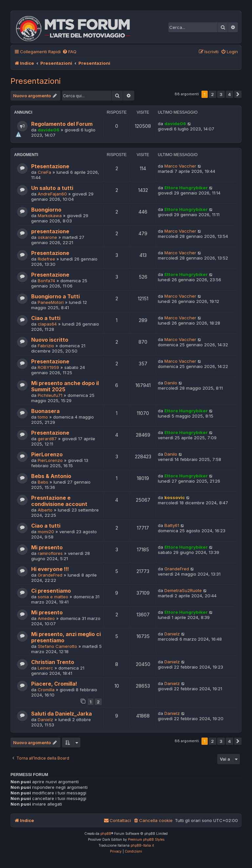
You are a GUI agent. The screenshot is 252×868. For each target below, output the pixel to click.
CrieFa (44, 172)
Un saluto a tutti (52, 188)
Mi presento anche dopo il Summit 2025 (65, 386)
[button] (238, 94)
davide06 (49, 130)
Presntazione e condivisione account (59, 501)
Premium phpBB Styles (146, 839)
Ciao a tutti (46, 318)
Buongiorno (46, 210)
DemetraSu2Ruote (183, 590)
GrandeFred (50, 575)
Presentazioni (36, 81)
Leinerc (45, 668)
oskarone (47, 237)
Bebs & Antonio (51, 476)
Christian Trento (53, 662)
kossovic (175, 497)
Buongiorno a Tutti (55, 297)
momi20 (46, 532)
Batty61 (172, 525)
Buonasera (45, 411)
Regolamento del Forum (62, 124)
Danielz (172, 634)
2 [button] (212, 94)
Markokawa (50, 216)
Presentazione (50, 253)
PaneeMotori (51, 302)
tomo (43, 417)
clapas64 (47, 324)
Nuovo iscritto (50, 340)
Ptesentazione (50, 166)
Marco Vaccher (180, 166)
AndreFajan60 (52, 194)
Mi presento (47, 548)
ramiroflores (50, 553)
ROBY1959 (48, 367)
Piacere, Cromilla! (54, 684)
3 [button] (221, 94)
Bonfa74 (46, 281)
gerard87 (47, 439)
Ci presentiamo (51, 591)
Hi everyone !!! (50, 569)
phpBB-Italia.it (142, 845)
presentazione (50, 231)
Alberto (45, 510)
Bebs (43, 482)
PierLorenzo (47, 455)
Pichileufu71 (50, 395)
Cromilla (46, 690)
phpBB (106, 834)
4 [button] (230, 94)
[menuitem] (69, 52)
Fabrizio (46, 346)
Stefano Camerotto (57, 646)
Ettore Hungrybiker (186, 188)
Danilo (171, 383)
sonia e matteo (53, 597)
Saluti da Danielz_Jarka (62, 714)
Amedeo (46, 618)
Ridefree (46, 259)
